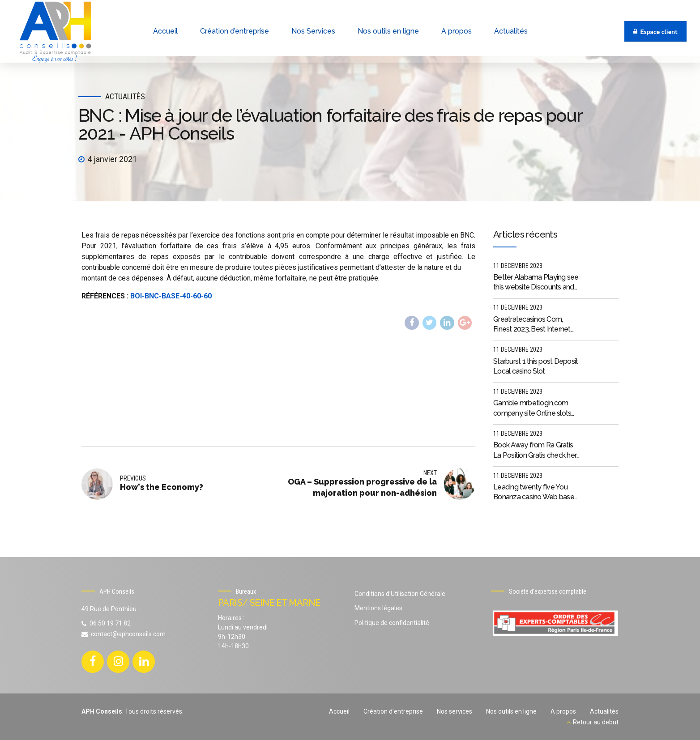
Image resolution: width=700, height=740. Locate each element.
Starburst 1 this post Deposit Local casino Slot (536, 366)
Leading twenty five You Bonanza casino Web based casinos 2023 (536, 493)
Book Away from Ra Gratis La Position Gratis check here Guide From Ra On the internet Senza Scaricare (537, 451)
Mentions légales (378, 608)
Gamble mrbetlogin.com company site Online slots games (532, 408)
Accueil (339, 711)
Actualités (125, 96)
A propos (563, 711)
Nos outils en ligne (511, 711)
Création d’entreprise (393, 711)
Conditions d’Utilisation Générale (400, 594)
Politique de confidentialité (392, 623)
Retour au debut (596, 722)
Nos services (455, 711)
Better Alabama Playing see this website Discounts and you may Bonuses (536, 283)
